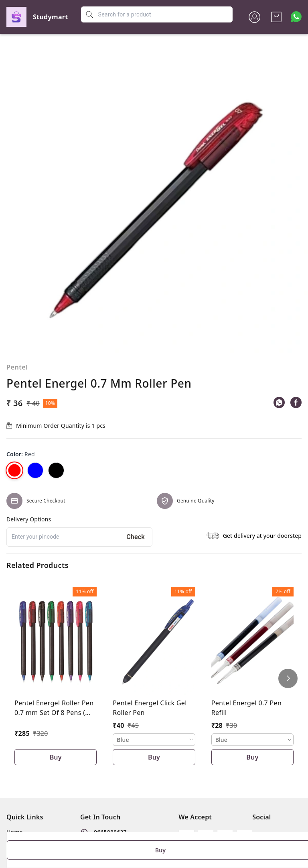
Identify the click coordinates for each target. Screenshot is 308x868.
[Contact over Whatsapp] (296, 17)
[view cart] (276, 17)
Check (136, 537)
